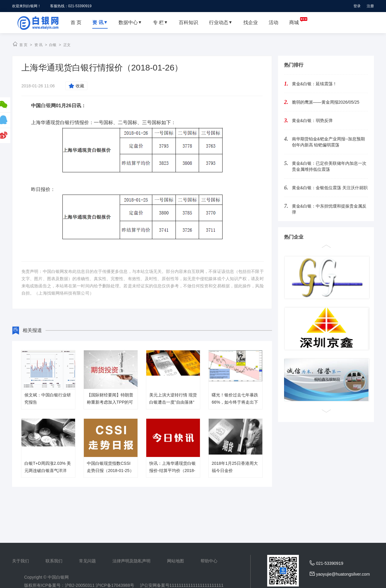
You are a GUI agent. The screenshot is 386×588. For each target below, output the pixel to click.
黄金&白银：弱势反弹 (312, 120)
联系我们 (54, 561)
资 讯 (38, 45)
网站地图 (176, 561)
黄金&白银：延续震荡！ (314, 84)
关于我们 (21, 561)
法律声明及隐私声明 (131, 561)
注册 (370, 6)
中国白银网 (58, 577)
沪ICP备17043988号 (115, 585)
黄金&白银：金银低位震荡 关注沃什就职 (330, 188)
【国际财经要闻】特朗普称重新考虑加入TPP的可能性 (110, 402)
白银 (53, 45)
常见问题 (87, 561)
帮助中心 (209, 561)
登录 (357, 6)
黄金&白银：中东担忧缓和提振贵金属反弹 (329, 209)
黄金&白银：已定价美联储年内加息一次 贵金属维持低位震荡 (329, 166)
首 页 (23, 45)
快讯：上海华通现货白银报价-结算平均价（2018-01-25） (172, 471)
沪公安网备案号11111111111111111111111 (182, 585)
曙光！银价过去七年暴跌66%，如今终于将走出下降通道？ (235, 402)
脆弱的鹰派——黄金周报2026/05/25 (326, 102)
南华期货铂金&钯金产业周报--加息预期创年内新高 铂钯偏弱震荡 (329, 142)
